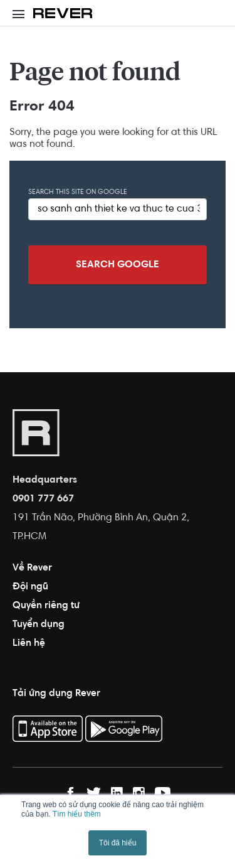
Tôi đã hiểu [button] (118, 843)
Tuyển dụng (39, 624)
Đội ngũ (30, 587)
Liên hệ (29, 643)
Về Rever (32, 568)
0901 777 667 (43, 499)
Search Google (118, 265)
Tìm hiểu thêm (77, 814)
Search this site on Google (78, 192)
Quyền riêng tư (46, 606)
